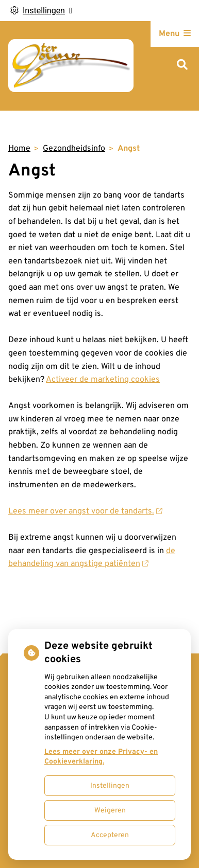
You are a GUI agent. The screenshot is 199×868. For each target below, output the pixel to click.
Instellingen (110, 786)
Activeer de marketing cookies (103, 380)
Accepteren (110, 835)
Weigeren (110, 811)
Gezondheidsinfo (74, 149)
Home (19, 149)
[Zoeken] (182, 66)
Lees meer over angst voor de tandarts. (85, 511)
